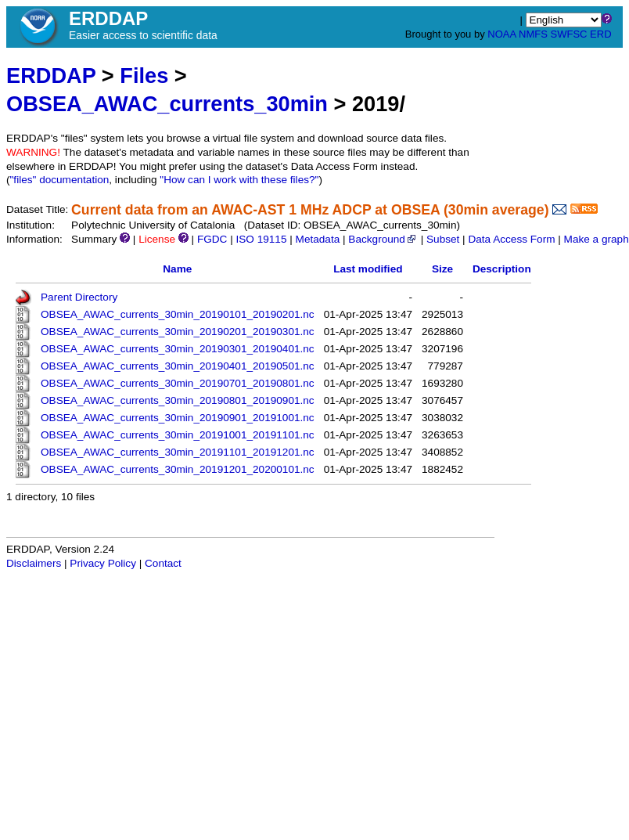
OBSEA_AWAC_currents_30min (167, 104)
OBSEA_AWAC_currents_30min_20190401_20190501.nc (178, 366)
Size (442, 269)
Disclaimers (34, 563)
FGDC (212, 239)
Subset (443, 239)
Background (383, 239)
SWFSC (569, 34)
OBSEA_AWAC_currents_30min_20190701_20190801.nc (178, 383)
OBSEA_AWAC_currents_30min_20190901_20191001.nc (178, 418)
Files (144, 76)
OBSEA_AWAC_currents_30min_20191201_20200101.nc (178, 469)
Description (502, 269)
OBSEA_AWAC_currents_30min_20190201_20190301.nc (178, 332)
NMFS (533, 34)
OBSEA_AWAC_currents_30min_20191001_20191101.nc (178, 435)
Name (177, 269)
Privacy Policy (103, 563)
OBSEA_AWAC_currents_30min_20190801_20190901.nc (178, 400)
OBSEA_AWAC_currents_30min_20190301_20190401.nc (178, 349)
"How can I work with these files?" (239, 180)
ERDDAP (51, 76)
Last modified (368, 269)
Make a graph (597, 239)
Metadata (318, 239)
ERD (600, 34)
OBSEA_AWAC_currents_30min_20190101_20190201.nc (178, 314)
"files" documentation (60, 180)
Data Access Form (511, 239)
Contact (163, 563)
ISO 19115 (261, 239)
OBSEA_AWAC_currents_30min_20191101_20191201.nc (178, 452)
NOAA (501, 34)
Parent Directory (79, 297)
